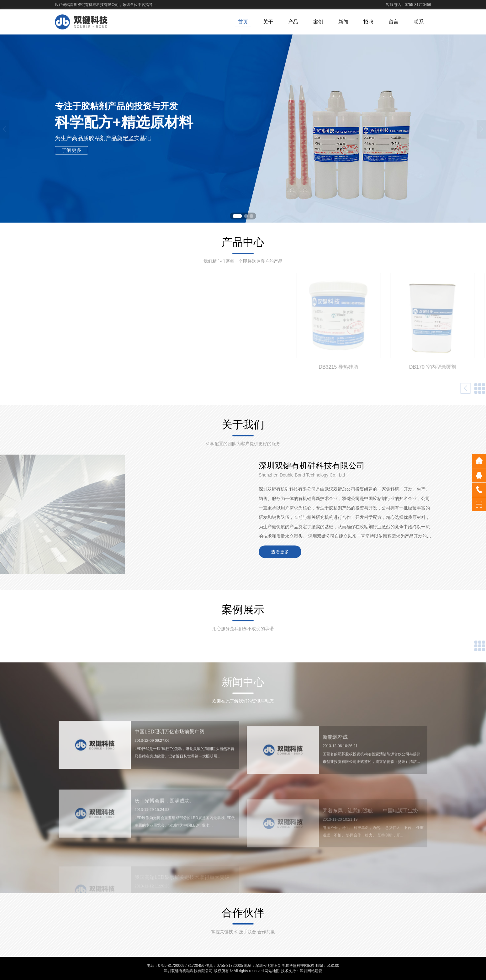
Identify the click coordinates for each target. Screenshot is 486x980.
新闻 (343, 22)
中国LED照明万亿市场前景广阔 (169, 749)
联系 (419, 22)
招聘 (368, 22)
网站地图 (272, 971)
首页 (243, 22)
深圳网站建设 (311, 971)
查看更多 (280, 552)
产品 (293, 22)
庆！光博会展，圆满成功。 (165, 825)
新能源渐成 (335, 759)
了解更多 (71, 152)
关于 (268, 22)
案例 (318, 22)
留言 (394, 22)
